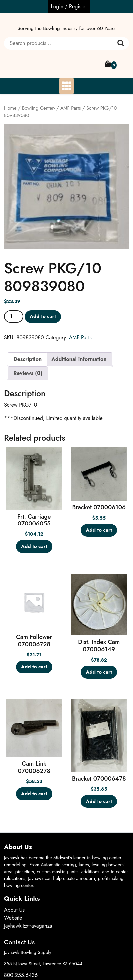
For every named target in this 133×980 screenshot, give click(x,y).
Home (10, 108)
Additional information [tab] (79, 359)
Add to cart (43, 316)
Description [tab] (27, 359)
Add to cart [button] (34, 546)
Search (121, 43)
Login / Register (69, 6)
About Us (14, 910)
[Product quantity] (14, 316)
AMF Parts (71, 108)
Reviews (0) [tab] (28, 373)
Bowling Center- (38, 108)
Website (13, 918)
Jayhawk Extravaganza (28, 926)
